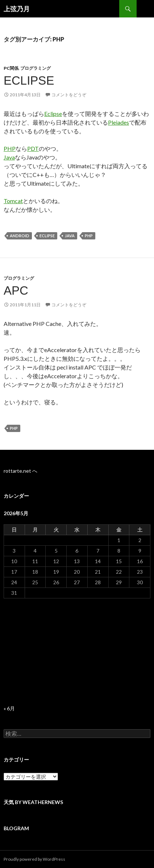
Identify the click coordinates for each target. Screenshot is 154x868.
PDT (33, 148)
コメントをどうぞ (69, 95)
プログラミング (36, 68)
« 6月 (9, 708)
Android (20, 236)
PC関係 (11, 68)
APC (16, 290)
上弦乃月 (17, 9)
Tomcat (13, 201)
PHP (10, 148)
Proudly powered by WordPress (34, 859)
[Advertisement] (77, 652)
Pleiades (118, 122)
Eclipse (29, 80)
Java (9, 157)
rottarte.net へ (20, 471)
